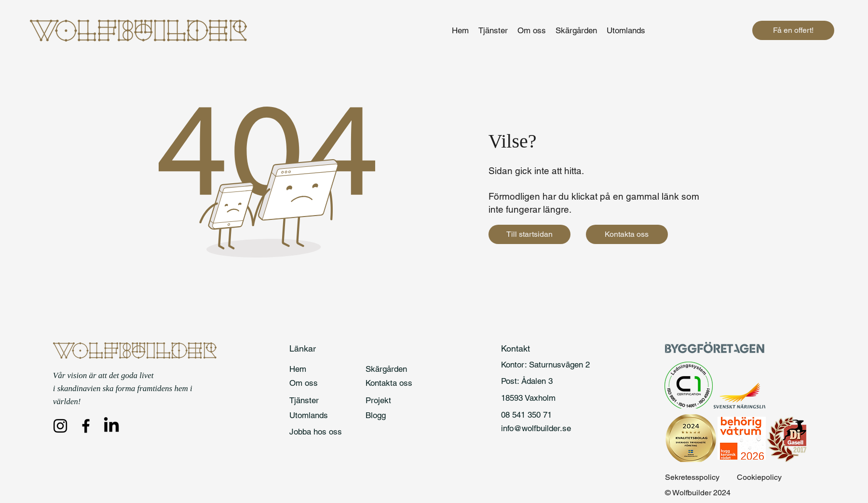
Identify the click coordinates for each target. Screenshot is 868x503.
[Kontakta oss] (627, 234)
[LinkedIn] (111, 426)
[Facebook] (86, 426)
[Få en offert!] (793, 30)
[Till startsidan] (529, 234)
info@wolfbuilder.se (536, 428)
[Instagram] (60, 426)
